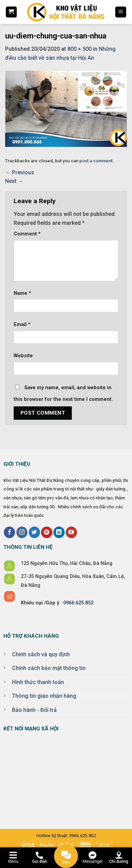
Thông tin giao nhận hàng (44, 696)
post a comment (96, 161)
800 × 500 (80, 49)
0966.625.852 (78, 603)
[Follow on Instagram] (22, 532)
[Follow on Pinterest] (47, 532)
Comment (27, 234)
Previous (20, 172)
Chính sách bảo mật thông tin (49, 668)
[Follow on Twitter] (34, 532)
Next (14, 181)
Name (22, 293)
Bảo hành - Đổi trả (34, 710)
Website (23, 356)
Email (22, 325)
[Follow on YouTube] (71, 532)
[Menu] (121, 12)
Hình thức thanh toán (38, 682)
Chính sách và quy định (41, 654)
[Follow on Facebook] (9, 532)
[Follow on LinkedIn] (59, 532)
